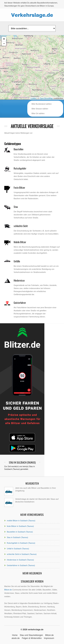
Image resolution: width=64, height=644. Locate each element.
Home (15, 635)
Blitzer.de (8, 590)
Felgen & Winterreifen (32, 638)
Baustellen (19, 149)
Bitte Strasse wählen (40, 109)
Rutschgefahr (20, 168)
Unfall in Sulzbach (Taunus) (18, 549)
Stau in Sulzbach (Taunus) (17, 537)
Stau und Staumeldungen (31, 635)
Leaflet (33, 98)
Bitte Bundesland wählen (42, 104)
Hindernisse (19, 280)
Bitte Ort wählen (38, 113)
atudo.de (16, 638)
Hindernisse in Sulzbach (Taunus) (20, 560)
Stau (16, 207)
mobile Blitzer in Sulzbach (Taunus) (21, 521)
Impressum (49, 638)
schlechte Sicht (21, 226)
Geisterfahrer (20, 303)
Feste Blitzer (19, 187)
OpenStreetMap (46, 98)
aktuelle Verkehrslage (32, 126)
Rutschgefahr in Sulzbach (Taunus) (21, 543)
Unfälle (17, 261)
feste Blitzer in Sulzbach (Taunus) (20, 526)
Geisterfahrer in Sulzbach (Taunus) (21, 565)
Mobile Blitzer (20, 242)
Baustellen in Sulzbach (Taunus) (20, 532)
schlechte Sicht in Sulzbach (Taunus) (22, 554)
